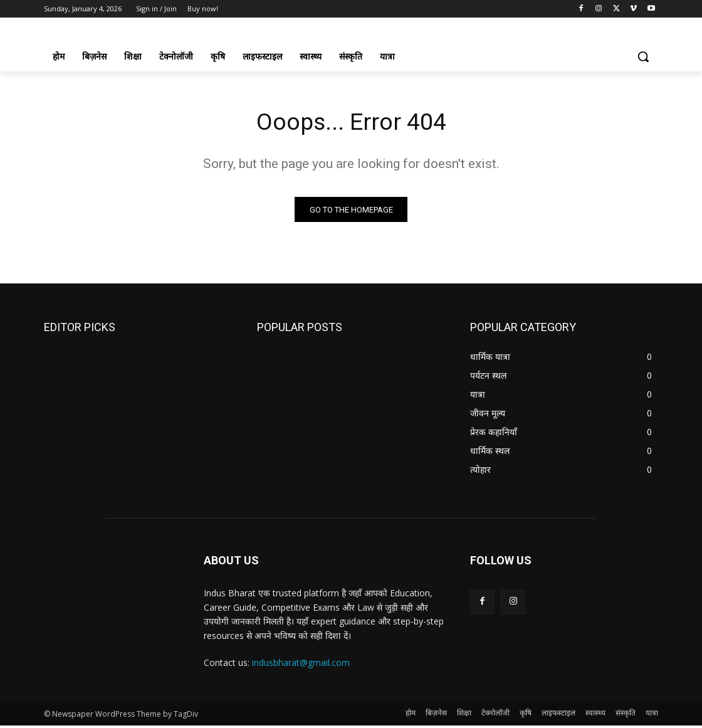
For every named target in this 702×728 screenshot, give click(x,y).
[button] (643, 56)
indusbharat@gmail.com (301, 665)
